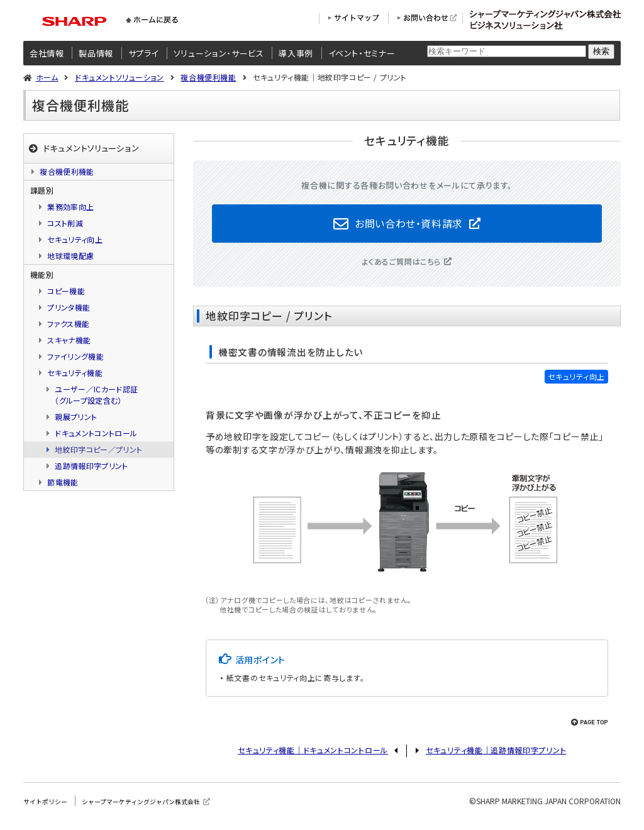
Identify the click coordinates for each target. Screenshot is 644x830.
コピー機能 (66, 291)
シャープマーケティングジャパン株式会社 (162, 808)
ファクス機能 (68, 324)
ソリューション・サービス (219, 53)
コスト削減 (65, 223)
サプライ (144, 53)
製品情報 (96, 53)
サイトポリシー (50, 808)
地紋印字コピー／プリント (98, 449)
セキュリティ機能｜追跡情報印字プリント (496, 757)
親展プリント (76, 417)
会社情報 (47, 53)
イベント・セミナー (362, 53)
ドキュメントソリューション (119, 77)
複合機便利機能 (208, 77)
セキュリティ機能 (75, 373)
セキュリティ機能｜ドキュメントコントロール (313, 757)
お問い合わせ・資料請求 (409, 226)
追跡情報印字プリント (92, 466)
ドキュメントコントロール (96, 433)
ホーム (47, 77)
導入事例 (296, 53)
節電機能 (63, 482)
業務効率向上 (70, 207)
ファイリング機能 (75, 356)
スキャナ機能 (69, 340)
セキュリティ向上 (75, 239)
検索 (601, 51)
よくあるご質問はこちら (402, 268)
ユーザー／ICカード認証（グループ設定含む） (96, 395)
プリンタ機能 (69, 307)
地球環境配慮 (70, 256)
